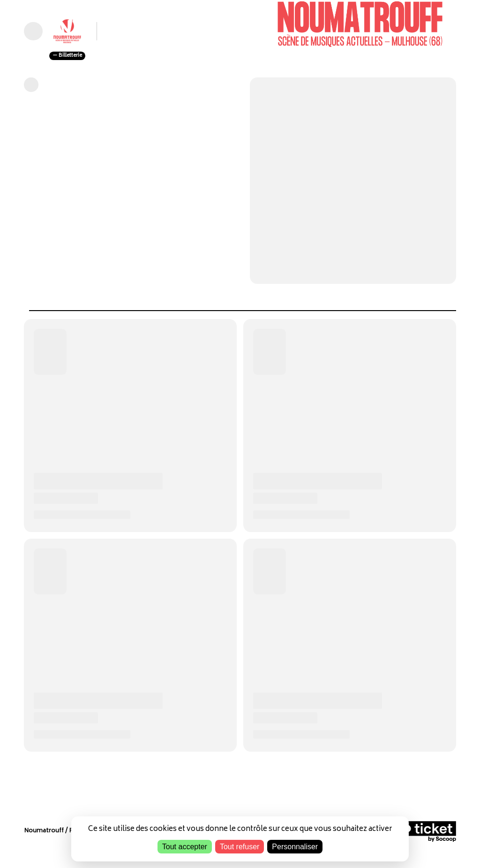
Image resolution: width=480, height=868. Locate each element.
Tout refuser (240, 847)
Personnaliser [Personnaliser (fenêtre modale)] (295, 847)
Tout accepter (185, 847)
